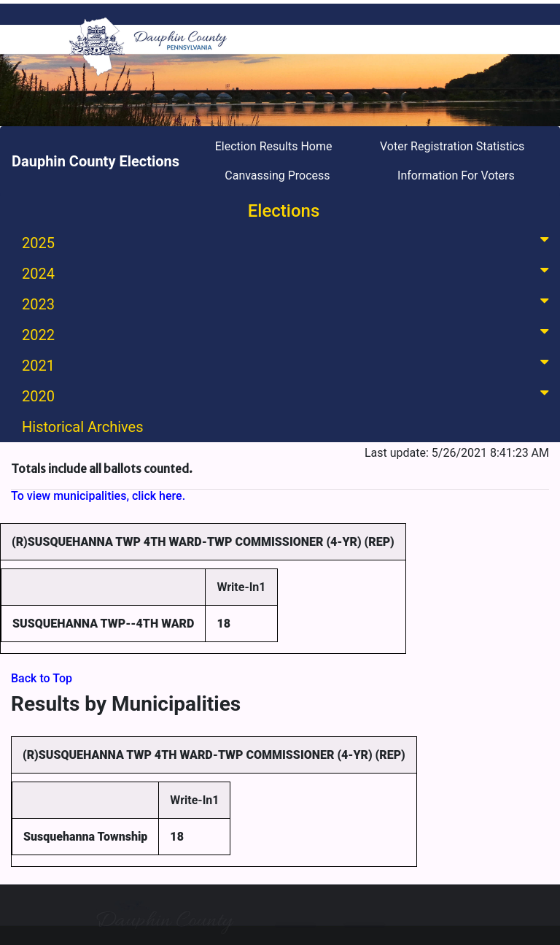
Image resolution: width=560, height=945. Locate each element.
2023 (288, 303)
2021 (288, 364)
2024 (288, 273)
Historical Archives (83, 427)
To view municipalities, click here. (98, 496)
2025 (288, 242)
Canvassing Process (277, 175)
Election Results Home (274, 146)
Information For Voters (456, 175)
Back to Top (42, 678)
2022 (288, 334)
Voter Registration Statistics (452, 146)
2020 (288, 395)
